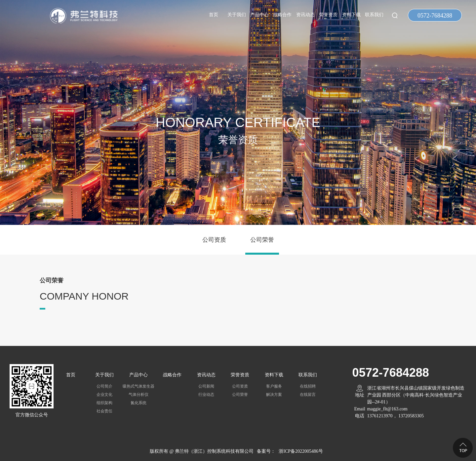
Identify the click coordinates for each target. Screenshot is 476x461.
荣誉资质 (328, 15)
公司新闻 (206, 386)
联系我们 (374, 15)
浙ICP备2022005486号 (301, 451)
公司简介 (104, 386)
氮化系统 (139, 403)
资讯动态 (305, 15)
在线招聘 (308, 386)
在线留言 (308, 395)
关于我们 (237, 15)
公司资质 (214, 240)
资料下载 (351, 15)
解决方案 (274, 395)
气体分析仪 (139, 395)
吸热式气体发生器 (139, 386)
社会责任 (104, 411)
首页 (214, 15)
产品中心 (259, 15)
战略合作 (282, 15)
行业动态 (206, 395)
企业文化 (104, 395)
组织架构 (104, 403)
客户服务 (274, 386)
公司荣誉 (262, 240)
